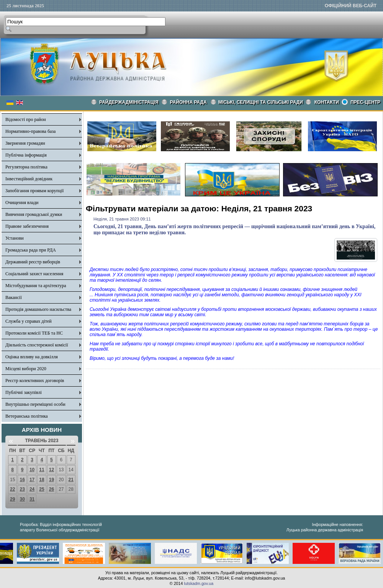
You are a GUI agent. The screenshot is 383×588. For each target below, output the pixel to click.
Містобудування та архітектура (36, 286)
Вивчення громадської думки (34, 214)
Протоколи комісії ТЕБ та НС (34, 333)
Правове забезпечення (27, 226)
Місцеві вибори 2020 (26, 369)
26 (52, 489)
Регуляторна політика (26, 167)
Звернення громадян (25, 143)
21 (71, 480)
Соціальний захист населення (34, 274)
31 (32, 499)
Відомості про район (26, 119)
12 (52, 470)
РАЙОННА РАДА (188, 102)
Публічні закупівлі (24, 392)
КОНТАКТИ (327, 102)
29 (12, 499)
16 (22, 480)
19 (52, 480)
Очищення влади (22, 203)
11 (42, 470)
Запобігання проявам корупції (34, 191)
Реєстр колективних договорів (35, 381)
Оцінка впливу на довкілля (32, 357)
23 (22, 489)
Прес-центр (365, 102)
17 (32, 480)
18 (42, 480)
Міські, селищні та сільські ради (261, 102)
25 (42, 489)
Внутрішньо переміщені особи (35, 404)
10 (32, 470)
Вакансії (14, 297)
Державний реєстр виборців (33, 262)
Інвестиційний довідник (29, 179)
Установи (15, 238)
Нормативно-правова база (30, 131)
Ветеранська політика (27, 416)
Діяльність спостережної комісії (37, 345)
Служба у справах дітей (29, 321)
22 (12, 489)
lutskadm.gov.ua (199, 583)
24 (32, 489)
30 (22, 499)
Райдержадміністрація (129, 102)
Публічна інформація (26, 155)
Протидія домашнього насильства (38, 309)
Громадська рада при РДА (31, 250)
